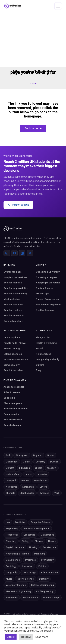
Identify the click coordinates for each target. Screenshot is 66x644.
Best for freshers (13, 310)
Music (9, 579)
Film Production (49, 572)
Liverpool (11, 480)
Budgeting (9, 398)
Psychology (12, 535)
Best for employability (16, 288)
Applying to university (48, 283)
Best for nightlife (13, 283)
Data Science (13, 560)
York (57, 493)
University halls (12, 337)
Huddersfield (13, 474)
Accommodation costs (16, 359)
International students (15, 409)
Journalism (27, 566)
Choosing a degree (46, 277)
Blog (38, 370)
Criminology (47, 560)
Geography (12, 572)
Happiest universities (15, 277)
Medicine (20, 522)
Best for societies (13, 304)
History (52, 541)
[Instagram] (7, 253)
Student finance (45, 288)
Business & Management (37, 529)
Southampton (27, 493)
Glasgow (52, 468)
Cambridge (12, 462)
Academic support (14, 387)
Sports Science (26, 579)
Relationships (43, 354)
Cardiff (27, 462)
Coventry (40, 462)
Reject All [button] (26, 637)
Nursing (33, 547)
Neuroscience (30, 598)
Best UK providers (13, 370)
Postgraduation (12, 414)
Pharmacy (30, 560)
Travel (39, 348)
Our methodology (13, 321)
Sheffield (10, 493)
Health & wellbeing (46, 343)
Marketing (39, 554)
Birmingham (22, 455)
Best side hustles (13, 419)
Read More (42, 637)
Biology (26, 541)
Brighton (38, 455)
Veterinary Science (16, 585)
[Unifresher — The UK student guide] (13, 6)
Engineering (12, 529)
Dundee (54, 462)
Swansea (44, 493)
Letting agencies (13, 354)
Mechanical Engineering (18, 591)
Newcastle (11, 487)
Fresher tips (42, 294)
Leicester (42, 474)
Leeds (28, 474)
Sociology (11, 566)
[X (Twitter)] (30, 253)
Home (33, 83)
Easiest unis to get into (48, 304)
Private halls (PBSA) (15, 343)
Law (8, 522)
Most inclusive (12, 299)
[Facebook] (14, 253)
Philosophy (12, 598)
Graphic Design (51, 598)
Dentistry (44, 579)
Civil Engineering (45, 591)
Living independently (48, 359)
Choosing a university (48, 272)
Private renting (12, 348)
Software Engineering (43, 585)
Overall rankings (12, 272)
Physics (39, 541)
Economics (29, 535)
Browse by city (12, 365)
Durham (10, 468)
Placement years (13, 403)
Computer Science (40, 522)
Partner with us (18, 205)
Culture (40, 365)
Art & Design (29, 572)
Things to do (43, 337)
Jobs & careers (12, 392)
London (25, 480)
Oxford (43, 487)
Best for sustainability (15, 294)
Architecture (49, 547)
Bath (8, 455)
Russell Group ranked (48, 299)
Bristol (51, 455)
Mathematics (47, 535)
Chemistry (11, 541)
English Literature (15, 547)
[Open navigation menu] (58, 6)
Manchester (40, 480)
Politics (42, 566)
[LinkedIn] (22, 253)
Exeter (38, 468)
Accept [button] (11, 637)
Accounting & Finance (17, 554)
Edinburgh (24, 468)
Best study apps (12, 425)
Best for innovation (14, 315)
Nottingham (28, 487)
